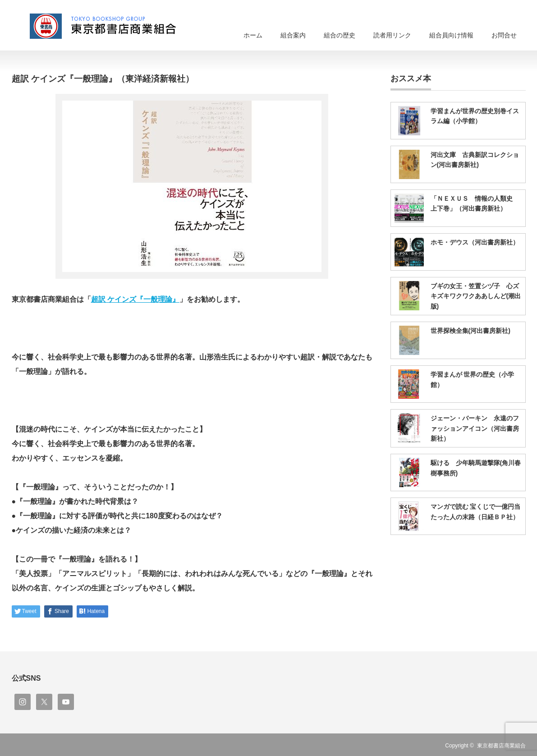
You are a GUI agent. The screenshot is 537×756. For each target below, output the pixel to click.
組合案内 (293, 35)
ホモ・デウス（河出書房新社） (475, 242)
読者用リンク (392, 35)
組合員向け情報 (451, 35)
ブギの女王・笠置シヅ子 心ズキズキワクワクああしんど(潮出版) (476, 296)
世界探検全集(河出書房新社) (470, 331)
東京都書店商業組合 (501, 746)
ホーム (253, 35)
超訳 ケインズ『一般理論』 (135, 299)
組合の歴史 (340, 35)
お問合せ (504, 35)
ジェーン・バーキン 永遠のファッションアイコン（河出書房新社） (475, 428)
